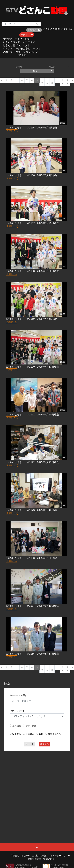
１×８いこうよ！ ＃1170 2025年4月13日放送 (32, 367)
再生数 (59, 67)
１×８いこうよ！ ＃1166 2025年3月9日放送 (32, 175)
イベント (8, 49)
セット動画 (31, 726)
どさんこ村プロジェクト (16, 45)
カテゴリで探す (17, 711)
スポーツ (8, 52)
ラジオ (37, 49)
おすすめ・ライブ (12, 39)
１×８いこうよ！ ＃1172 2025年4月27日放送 (32, 462)
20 (68, 82)
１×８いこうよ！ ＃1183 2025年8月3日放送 (32, 558)
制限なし (17, 734)
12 (52, 82)
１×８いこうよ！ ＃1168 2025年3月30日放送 (32, 271)
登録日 (25, 67)
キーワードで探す (18, 695)
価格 (43, 71)
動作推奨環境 (34, 859)
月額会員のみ (54, 734)
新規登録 (34, 30)
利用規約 (15, 856)
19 (63, 82)
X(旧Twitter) (48, 859)
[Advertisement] (36, 790)
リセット (30, 744)
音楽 (18, 52)
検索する (44, 744)
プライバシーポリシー (59, 856)
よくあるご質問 (51, 29)
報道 (27, 39)
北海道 (22, 55)
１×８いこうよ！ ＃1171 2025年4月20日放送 (32, 415)
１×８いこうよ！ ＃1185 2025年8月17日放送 (32, 654)
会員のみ (30, 734)
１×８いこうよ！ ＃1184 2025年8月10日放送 (32, 606)
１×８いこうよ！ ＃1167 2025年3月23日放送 (32, 223)
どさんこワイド (11, 42)
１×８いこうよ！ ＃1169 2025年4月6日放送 (32, 319)
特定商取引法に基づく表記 (34, 856)
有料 (41, 734)
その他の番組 (23, 49)
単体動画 (17, 726)
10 (42, 82)
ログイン (27, 35)
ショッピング (31, 52)
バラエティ (29, 42)
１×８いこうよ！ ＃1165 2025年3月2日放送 (32, 128)
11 (47, 82)
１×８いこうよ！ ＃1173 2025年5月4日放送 (32, 510)
